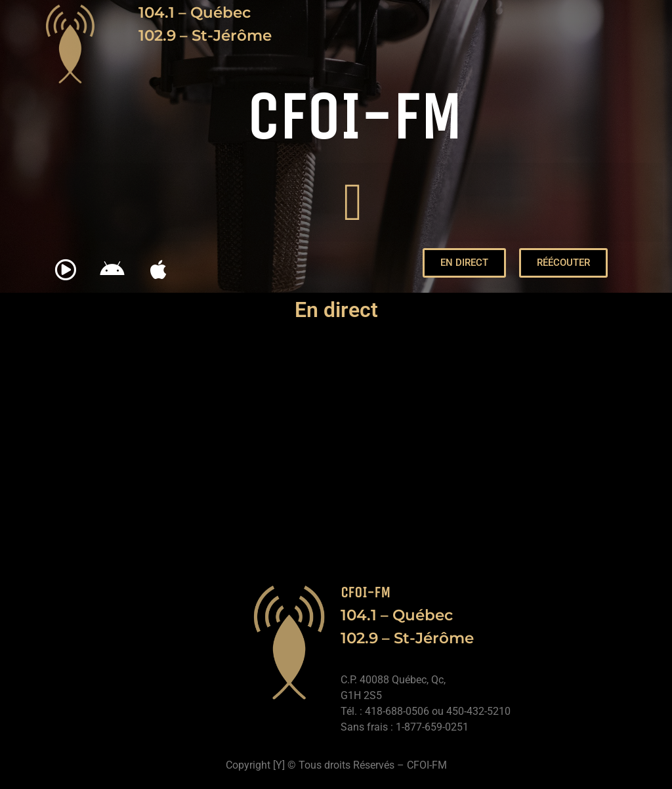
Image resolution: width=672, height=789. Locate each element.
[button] (353, 202)
